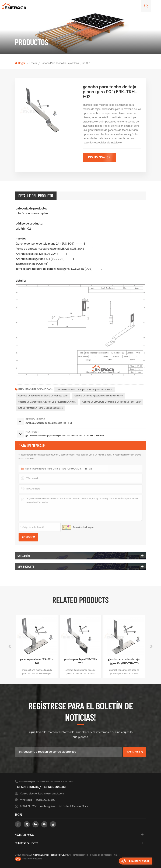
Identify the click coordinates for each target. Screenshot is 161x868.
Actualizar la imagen (83, 529)
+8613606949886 (44, 800)
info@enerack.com (54, 794)
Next (151, 646)
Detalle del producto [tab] (36, 196)
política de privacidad (101, 855)
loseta (33, 63)
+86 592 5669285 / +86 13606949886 (41, 787)
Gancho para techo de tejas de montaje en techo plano (85, 390)
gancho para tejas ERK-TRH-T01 (37, 662)
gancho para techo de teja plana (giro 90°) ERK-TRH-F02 (62, 471)
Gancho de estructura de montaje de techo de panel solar (112, 402)
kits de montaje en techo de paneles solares (41, 408)
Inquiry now (97, 158)
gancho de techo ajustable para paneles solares (99, 396)
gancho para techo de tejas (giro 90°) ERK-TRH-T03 (124, 662)
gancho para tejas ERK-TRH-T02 (80, 662)
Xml (116, 855)
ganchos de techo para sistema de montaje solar (43, 396)
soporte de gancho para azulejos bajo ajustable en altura (47, 402)
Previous (10, 646)
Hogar (20, 63)
